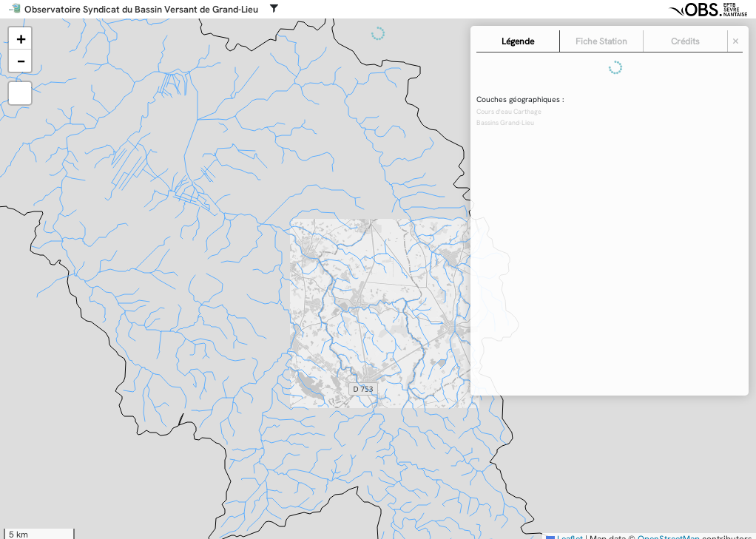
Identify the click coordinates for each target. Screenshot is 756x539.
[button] (20, 38)
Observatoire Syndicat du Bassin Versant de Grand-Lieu (141, 10)
